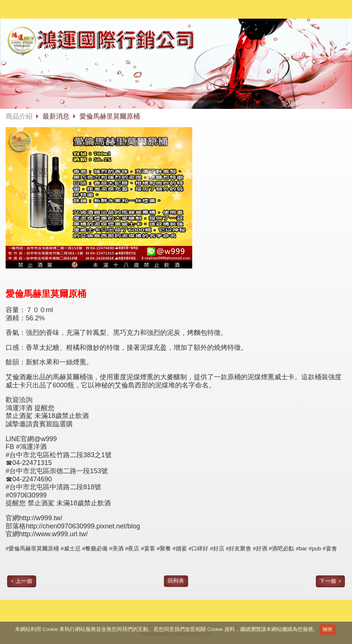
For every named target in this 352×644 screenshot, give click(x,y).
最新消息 (57, 116)
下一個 (328, 581)
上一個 (24, 581)
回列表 (176, 581)
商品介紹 (19, 116)
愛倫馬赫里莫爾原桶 (110, 116)
